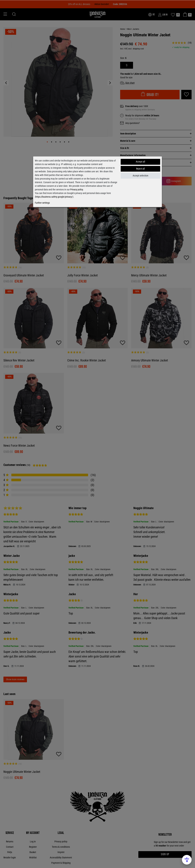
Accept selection (140, 176)
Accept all (140, 162)
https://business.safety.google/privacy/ (54, 197)
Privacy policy (77, 190)
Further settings (42, 203)
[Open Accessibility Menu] (187, 860)
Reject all (140, 169)
